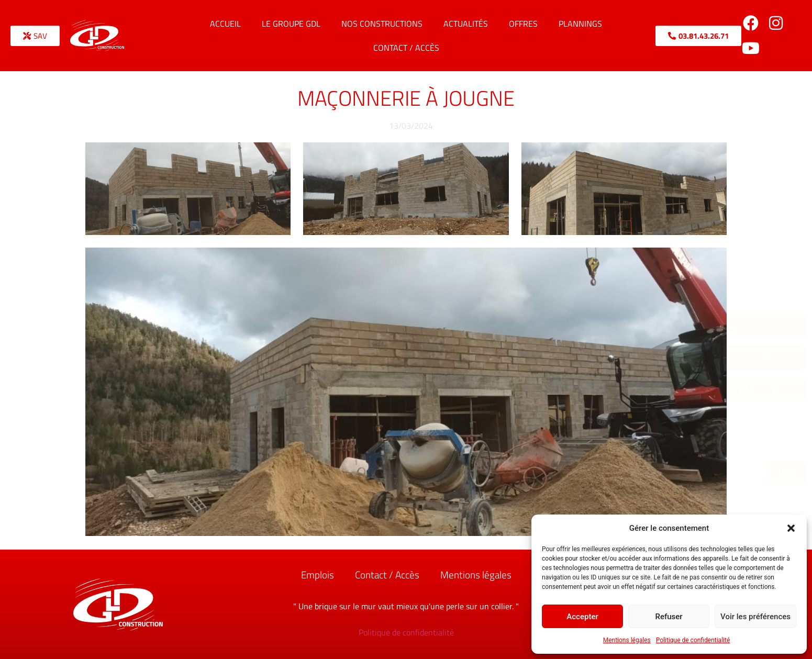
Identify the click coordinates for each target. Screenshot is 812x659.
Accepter (582, 617)
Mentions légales (627, 640)
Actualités (466, 24)
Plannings (580, 24)
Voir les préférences (755, 617)
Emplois (318, 574)
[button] (791, 528)
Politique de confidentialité (693, 640)
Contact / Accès (406, 48)
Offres (523, 24)
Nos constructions (382, 24)
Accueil (225, 24)
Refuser (669, 617)
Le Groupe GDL (291, 24)
